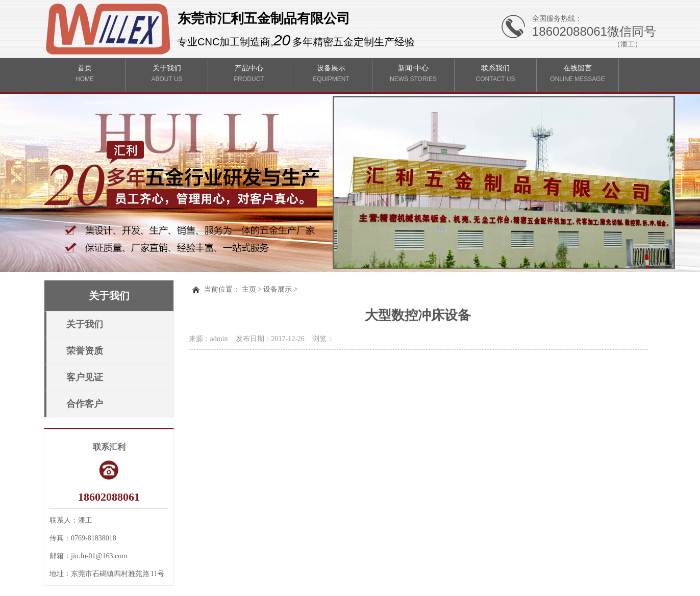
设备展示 (331, 73)
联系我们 (496, 73)
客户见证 (85, 377)
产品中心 (249, 73)
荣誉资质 (85, 351)
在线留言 (578, 73)
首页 (85, 73)
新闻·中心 (414, 73)
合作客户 (85, 404)
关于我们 (167, 73)
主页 (249, 289)
